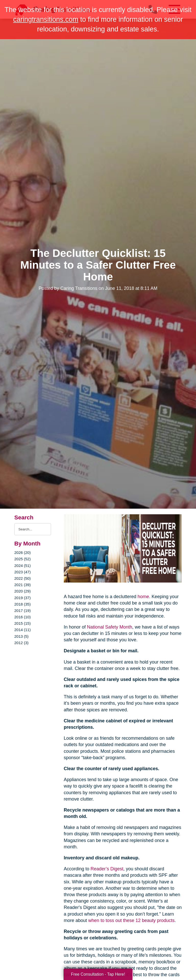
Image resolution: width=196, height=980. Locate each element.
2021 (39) (22, 585)
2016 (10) (22, 617)
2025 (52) (22, 559)
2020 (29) (22, 591)
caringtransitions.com (46, 19)
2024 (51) (22, 566)
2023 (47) (22, 572)
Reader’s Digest (107, 869)
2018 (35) (22, 604)
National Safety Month (110, 627)
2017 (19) (22, 611)
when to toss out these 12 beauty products (131, 920)
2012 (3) (21, 643)
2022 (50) (22, 578)
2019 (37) (22, 598)
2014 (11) (22, 630)
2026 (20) (22, 552)
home (143, 597)
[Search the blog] (33, 529)
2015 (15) (22, 623)
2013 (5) (21, 636)
